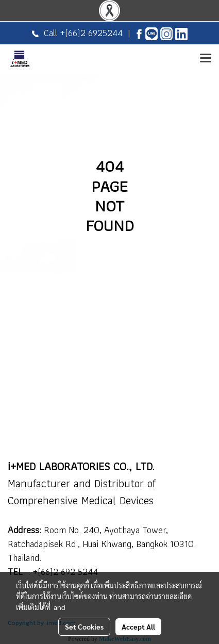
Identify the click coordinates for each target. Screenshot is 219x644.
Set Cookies (84, 626)
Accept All (138, 626)
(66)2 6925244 (94, 33)
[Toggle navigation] (206, 59)
